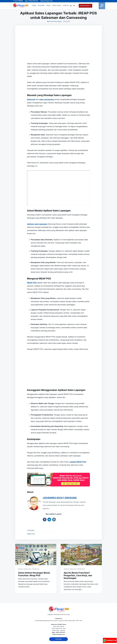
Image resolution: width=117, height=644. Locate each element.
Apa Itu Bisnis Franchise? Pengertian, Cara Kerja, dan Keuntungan (78, 575)
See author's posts (54, 514)
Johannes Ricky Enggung (55, 21)
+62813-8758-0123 (60, 632)
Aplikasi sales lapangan (37, 224)
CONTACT (66, 6)
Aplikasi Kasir (31, 534)
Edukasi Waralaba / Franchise (29, 569)
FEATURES (41, 6)
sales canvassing (47, 99)
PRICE (48, 6)
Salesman (31, 99)
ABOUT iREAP (57, 6)
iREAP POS (32, 283)
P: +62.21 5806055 (18, 1)
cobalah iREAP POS (78, 462)
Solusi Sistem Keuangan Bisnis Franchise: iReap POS (34, 574)
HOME (34, 6)
